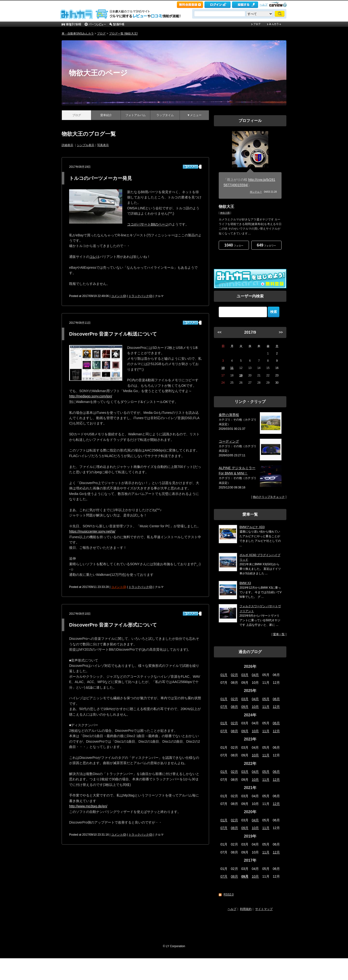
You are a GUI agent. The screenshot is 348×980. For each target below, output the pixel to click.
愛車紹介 (106, 115)
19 (241, 375)
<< (219, 332)
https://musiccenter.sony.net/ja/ (92, 531)
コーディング (229, 441)
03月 (245, 675)
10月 (255, 707)
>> (281, 332)
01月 (224, 675)
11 (232, 368)
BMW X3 (245, 583)
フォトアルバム (136, 115)
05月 (266, 699)
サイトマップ (264, 909)
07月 (224, 707)
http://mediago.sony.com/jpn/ (91, 396)
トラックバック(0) (141, 296)
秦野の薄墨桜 (229, 415)
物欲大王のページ (98, 73)
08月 (234, 707)
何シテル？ (256, 192)
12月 (276, 707)
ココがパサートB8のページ (148, 224)
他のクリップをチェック (269, 497)
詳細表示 (67, 145)
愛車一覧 (279, 634)
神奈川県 (225, 213)
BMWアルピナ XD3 (252, 527)
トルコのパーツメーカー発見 (101, 178)
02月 (234, 675)
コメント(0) (119, 296)
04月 (255, 675)
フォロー (234, 245)
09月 (245, 707)
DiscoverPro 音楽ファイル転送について (113, 334)
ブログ (101, 34)
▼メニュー (194, 115)
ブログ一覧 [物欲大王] (123, 34)
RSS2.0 (228, 895)
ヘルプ (264, 5)
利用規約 (246, 909)
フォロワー (266, 245)
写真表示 (103, 145)
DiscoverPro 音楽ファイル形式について (113, 625)
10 (223, 368)
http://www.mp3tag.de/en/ (88, 806)
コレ (93, 257)
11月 (266, 707)
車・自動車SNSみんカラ (78, 34)
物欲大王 (226, 207)
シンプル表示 (86, 145)
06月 (276, 699)
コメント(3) (119, 587)
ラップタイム (165, 115)
